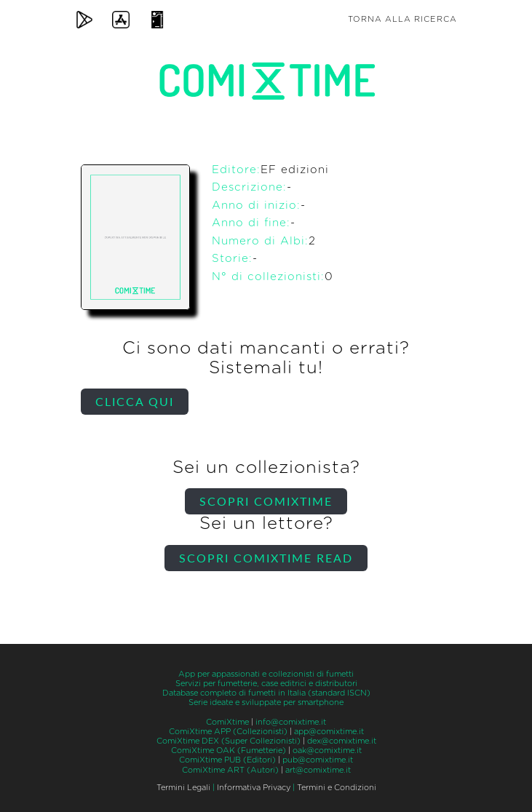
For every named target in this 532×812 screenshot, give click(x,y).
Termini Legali (183, 788)
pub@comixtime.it (318, 760)
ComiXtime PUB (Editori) (227, 760)
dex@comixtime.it (342, 741)
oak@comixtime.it (327, 751)
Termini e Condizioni (337, 788)
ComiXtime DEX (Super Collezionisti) (229, 741)
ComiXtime (227, 722)
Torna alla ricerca (402, 19)
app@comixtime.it (329, 732)
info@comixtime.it (291, 722)
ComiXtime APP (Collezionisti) (228, 732)
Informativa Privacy (254, 788)
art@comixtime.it (318, 770)
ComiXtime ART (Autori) (230, 770)
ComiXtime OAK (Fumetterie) (229, 751)
